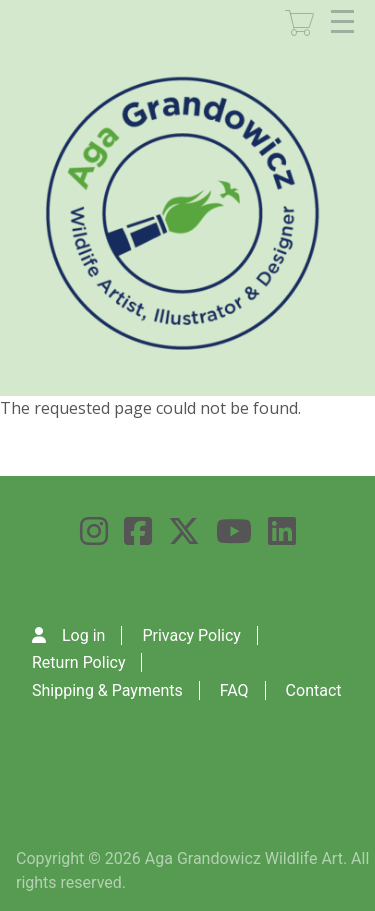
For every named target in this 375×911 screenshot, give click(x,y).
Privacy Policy (191, 635)
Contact (314, 690)
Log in (83, 635)
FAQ (234, 690)
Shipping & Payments (107, 690)
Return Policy (78, 662)
